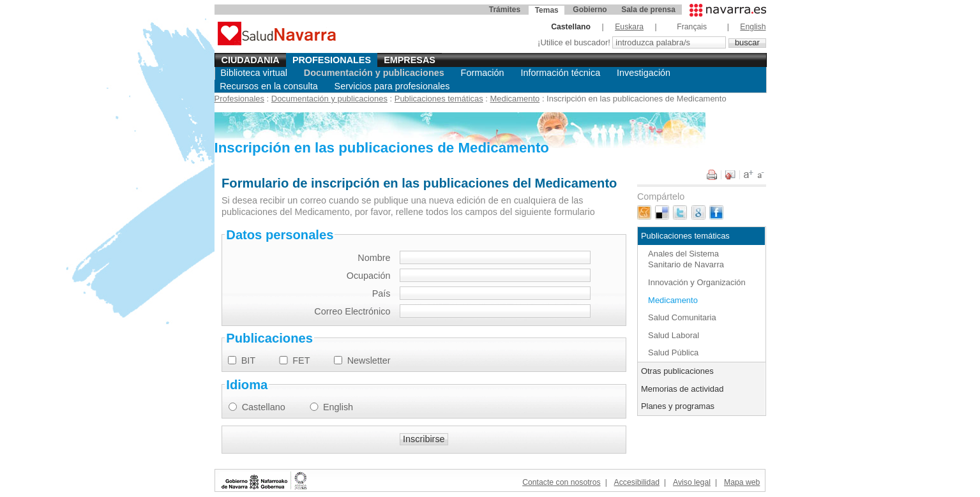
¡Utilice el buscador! (575, 42)
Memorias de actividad (682, 389)
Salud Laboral (674, 335)
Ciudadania (251, 60)
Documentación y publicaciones (374, 73)
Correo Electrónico (352, 311)
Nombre (374, 258)
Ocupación (369, 276)
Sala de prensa (648, 10)
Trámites (505, 10)
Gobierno (590, 10)
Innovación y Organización (697, 282)
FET (301, 360)
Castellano (264, 407)
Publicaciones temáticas (439, 99)
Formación (483, 73)
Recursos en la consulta (269, 86)
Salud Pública (673, 352)
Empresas (410, 60)
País (381, 293)
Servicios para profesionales (392, 86)
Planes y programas (678, 406)
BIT (248, 360)
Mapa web (742, 482)
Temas (547, 10)
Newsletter (369, 360)
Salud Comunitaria (682, 317)
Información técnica (560, 73)
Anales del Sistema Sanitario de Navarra (686, 259)
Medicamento (515, 99)
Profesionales (332, 60)
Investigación (644, 73)
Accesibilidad (637, 482)
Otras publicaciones (677, 371)
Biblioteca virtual (254, 73)
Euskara (629, 27)
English (753, 27)
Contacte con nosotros (561, 482)
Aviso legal (692, 482)
